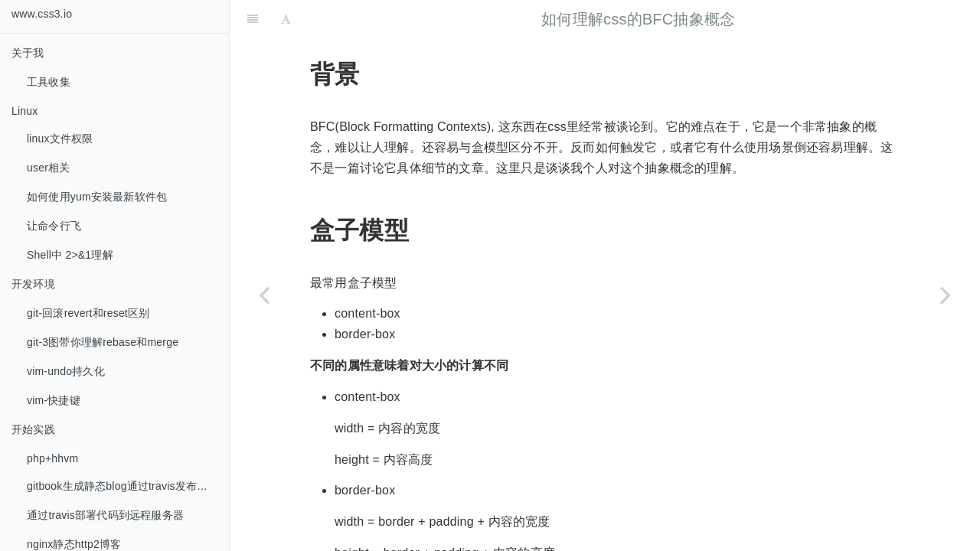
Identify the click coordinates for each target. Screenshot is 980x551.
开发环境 (33, 284)
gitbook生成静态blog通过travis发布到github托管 (128, 486)
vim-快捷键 (54, 400)
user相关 (48, 168)
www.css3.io (42, 14)
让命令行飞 (54, 226)
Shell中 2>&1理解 (70, 255)
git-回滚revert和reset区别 (88, 313)
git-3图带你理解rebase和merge (103, 342)
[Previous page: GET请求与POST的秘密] (264, 295)
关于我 (28, 53)
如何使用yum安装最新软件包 (97, 197)
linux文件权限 (60, 139)
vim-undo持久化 (66, 371)
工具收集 (49, 82)
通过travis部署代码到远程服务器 (105, 515)
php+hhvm (52, 458)
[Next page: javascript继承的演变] (946, 295)
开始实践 (33, 429)
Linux (24, 111)
